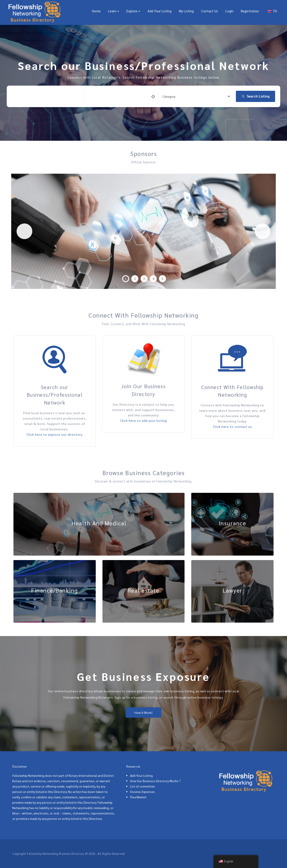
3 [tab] (144, 279)
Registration (250, 11)
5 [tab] (163, 279)
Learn (112, 11)
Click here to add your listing (143, 420)
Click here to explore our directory (54, 434)
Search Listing (255, 96)
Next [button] (263, 231)
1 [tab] (126, 279)
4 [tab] (153, 279)
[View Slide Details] (143, 231)
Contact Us (210, 11)
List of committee (142, 786)
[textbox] (169, 96)
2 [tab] (135, 279)
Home (96, 11)
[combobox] (196, 96)
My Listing (186, 11)
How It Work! (143, 712)
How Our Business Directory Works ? (155, 781)
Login (229, 11)
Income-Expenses (142, 792)
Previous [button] (24, 231)
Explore (132, 11)
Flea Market (138, 797)
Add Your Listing (160, 11)
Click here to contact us (233, 426)
